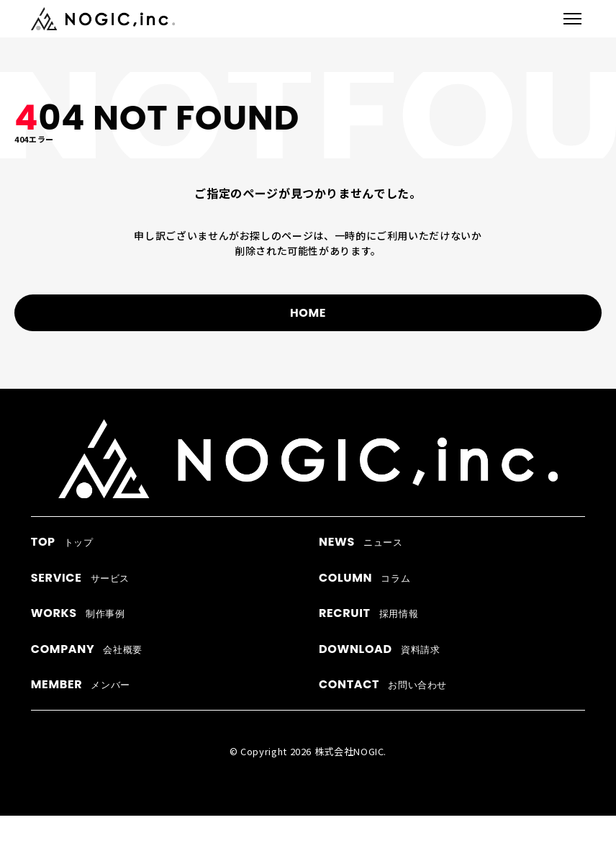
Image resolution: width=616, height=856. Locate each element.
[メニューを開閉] (572, 19)
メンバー (81, 684)
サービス (80, 578)
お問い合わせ (383, 684)
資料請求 (380, 649)
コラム (364, 578)
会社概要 (87, 649)
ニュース (361, 542)
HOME (308, 313)
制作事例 (78, 613)
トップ (62, 542)
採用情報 (368, 613)
